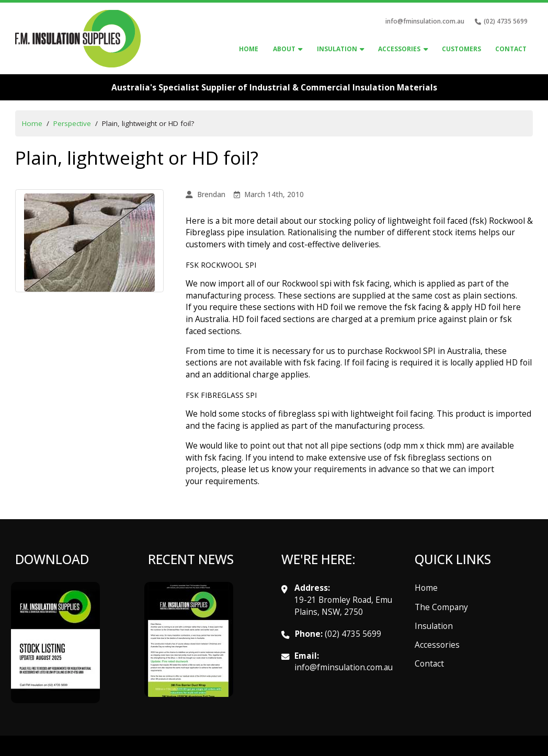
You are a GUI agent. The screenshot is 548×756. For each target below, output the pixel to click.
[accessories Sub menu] (426, 50)
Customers (461, 49)
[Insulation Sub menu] (362, 50)
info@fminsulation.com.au (425, 21)
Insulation (337, 49)
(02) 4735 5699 (353, 634)
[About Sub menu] (300, 50)
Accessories (437, 645)
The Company (441, 607)
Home (249, 49)
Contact (511, 49)
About (284, 49)
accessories (399, 49)
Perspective (72, 123)
